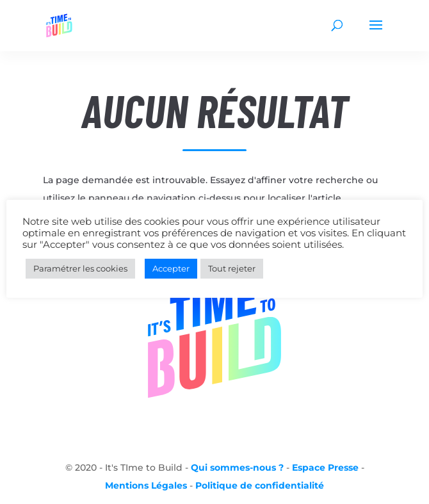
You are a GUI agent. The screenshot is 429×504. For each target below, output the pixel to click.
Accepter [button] (171, 268)
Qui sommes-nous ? (237, 467)
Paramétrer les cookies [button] (80, 268)
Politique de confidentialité (260, 485)
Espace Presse (325, 467)
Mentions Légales (146, 485)
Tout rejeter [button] (232, 268)
